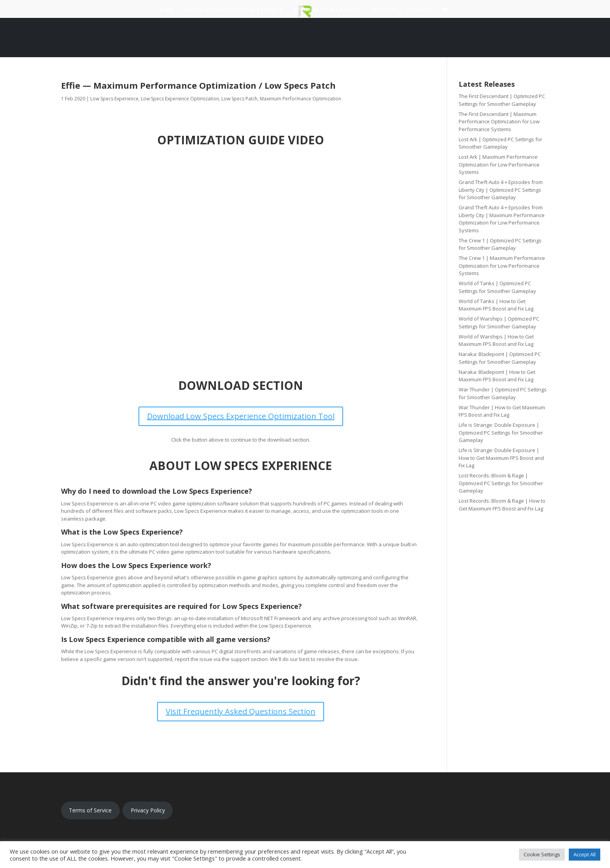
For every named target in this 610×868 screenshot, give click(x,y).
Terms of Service (90, 810)
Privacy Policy (148, 810)
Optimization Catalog (327, 10)
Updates (420, 10)
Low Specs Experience (114, 99)
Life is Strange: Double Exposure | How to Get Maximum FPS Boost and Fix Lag (501, 458)
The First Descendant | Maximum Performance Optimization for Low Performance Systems (499, 122)
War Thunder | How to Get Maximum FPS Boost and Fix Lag (502, 411)
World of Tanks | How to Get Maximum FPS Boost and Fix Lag (496, 305)
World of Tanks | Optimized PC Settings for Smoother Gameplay (497, 287)
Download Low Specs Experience (233, 10)
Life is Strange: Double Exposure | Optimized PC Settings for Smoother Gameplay (501, 432)
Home (166, 10)
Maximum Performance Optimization (301, 99)
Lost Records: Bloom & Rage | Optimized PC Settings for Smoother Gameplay (501, 483)
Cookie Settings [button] (542, 854)
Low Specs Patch (239, 99)
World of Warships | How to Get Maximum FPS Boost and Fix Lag (496, 340)
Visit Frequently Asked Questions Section (241, 711)
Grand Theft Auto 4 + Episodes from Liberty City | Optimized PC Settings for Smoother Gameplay (501, 190)
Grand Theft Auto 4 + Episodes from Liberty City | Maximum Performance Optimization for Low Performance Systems (502, 219)
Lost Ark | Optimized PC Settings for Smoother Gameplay (500, 143)
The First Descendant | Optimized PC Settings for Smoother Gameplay (502, 100)
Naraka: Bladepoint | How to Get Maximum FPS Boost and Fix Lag (497, 376)
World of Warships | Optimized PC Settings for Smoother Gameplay (499, 323)
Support (384, 10)
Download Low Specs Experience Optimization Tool (241, 416)
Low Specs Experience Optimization (180, 99)
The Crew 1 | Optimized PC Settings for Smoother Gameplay (500, 244)
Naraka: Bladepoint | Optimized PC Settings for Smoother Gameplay (500, 358)
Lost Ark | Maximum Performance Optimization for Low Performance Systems (499, 164)
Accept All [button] (585, 854)
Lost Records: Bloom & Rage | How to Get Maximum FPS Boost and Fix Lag (502, 505)
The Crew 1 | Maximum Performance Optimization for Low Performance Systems (502, 266)
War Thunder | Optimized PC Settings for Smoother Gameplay (503, 393)
